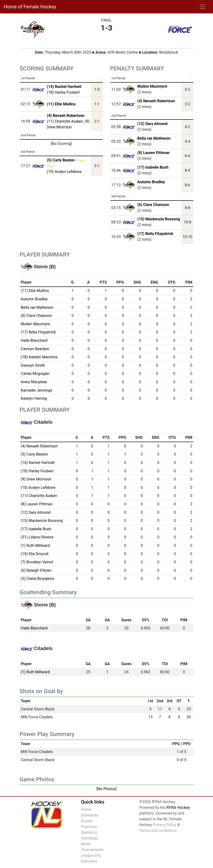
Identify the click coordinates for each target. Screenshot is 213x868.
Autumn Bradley (151, 182)
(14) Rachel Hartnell (38, 463)
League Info (91, 855)
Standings (89, 838)
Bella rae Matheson (154, 138)
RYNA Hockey (178, 808)
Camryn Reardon (35, 349)
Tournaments (92, 850)
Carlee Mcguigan (35, 374)
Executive (89, 861)
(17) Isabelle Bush (153, 167)
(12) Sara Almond (152, 124)
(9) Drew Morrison (36, 479)
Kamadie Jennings (37, 390)
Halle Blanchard (34, 340)
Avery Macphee (34, 382)
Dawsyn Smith (33, 365)
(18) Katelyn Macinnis (39, 357)
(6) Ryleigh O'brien (36, 570)
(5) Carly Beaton (34, 454)
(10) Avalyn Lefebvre (64, 172)
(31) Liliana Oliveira (37, 537)
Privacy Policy (165, 825)
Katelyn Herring (34, 398)
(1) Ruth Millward (35, 545)
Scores (87, 821)
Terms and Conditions (158, 831)
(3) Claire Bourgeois (38, 579)
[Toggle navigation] (202, 7)
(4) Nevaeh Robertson (156, 101)
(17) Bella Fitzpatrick (155, 234)
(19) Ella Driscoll (35, 554)
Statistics (89, 832)
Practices (89, 827)
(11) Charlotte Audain (65, 121)
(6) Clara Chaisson (153, 205)
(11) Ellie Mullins (35, 291)
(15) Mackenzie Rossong (159, 219)
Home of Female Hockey (30, 7)
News (86, 844)
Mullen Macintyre (152, 86)
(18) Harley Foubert (63, 92)
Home (86, 809)
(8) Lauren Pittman (154, 153)
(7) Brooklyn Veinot (37, 562)
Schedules (90, 815)
